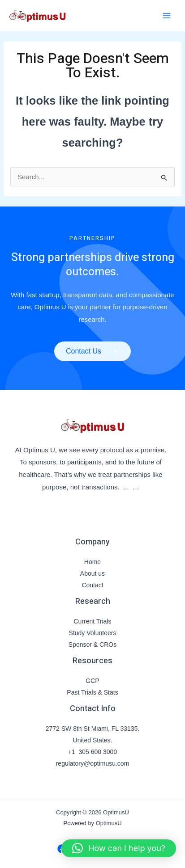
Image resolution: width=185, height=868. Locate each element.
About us (92, 573)
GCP (92, 681)
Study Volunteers (93, 633)
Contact (92, 585)
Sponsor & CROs (92, 645)
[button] (119, 848)
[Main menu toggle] (167, 15)
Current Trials (92, 621)
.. (125, 487)
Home (92, 562)
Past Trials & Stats (92, 692)
